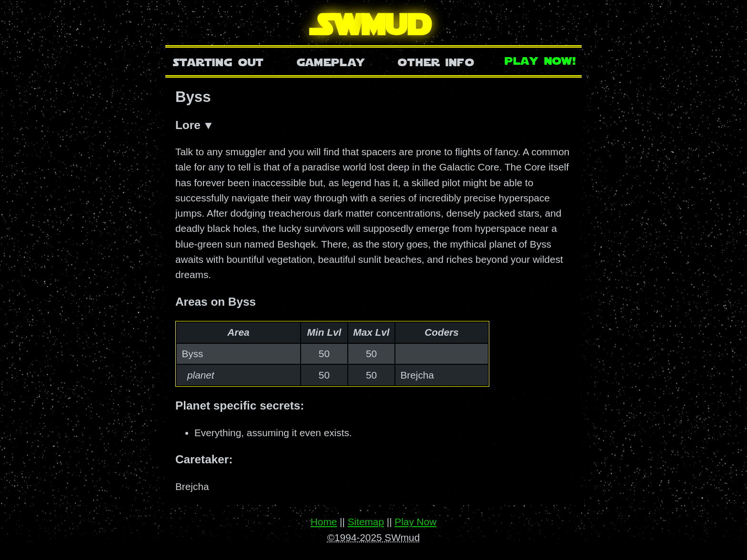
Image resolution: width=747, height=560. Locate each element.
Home (324, 522)
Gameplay (331, 61)
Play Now (415, 522)
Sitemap (366, 522)
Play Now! (541, 60)
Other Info (436, 61)
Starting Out (218, 61)
